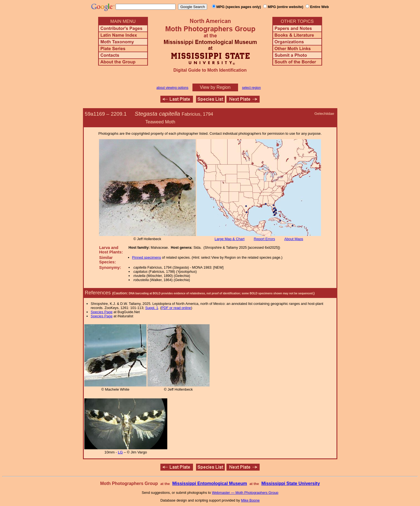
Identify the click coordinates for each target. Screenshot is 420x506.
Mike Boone (251, 500)
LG (120, 452)
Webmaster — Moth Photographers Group (245, 493)
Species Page (102, 312)
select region (251, 88)
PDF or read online (176, 308)
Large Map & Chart (229, 239)
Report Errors (264, 239)
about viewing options (172, 88)
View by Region (215, 87)
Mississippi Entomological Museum (210, 483)
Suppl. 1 (152, 308)
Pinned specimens (147, 257)
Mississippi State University (291, 483)
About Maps (294, 239)
